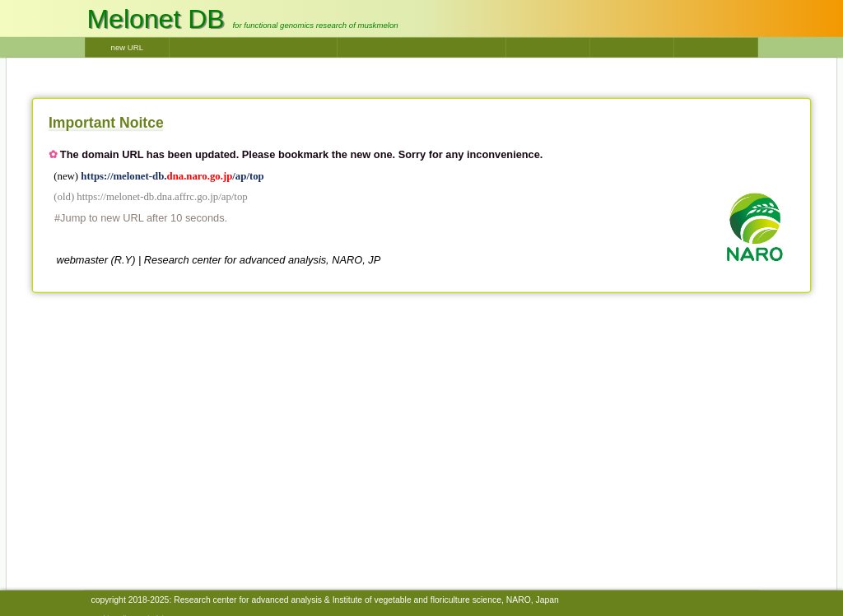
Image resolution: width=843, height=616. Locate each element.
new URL (127, 47)
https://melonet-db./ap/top (172, 175)
